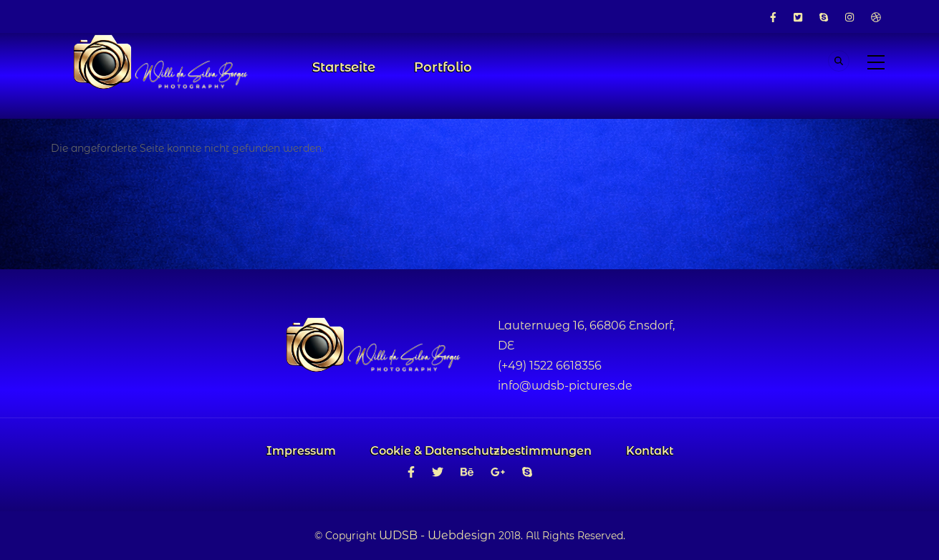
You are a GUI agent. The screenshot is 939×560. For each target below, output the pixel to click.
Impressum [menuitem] (301, 451)
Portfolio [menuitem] (443, 67)
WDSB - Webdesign (437, 535)
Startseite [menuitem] (344, 67)
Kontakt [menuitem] (650, 451)
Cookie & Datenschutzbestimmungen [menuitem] (481, 451)
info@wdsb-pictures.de (565, 386)
